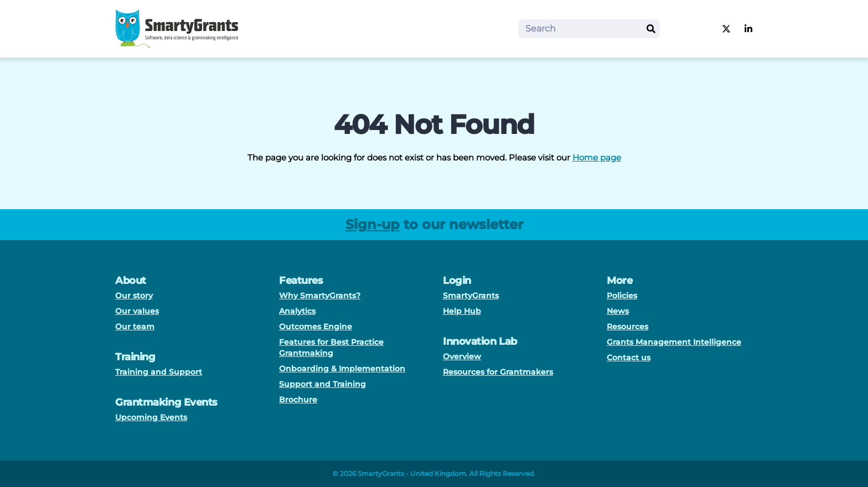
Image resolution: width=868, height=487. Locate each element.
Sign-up (373, 224)
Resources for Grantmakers (498, 372)
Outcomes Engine (316, 327)
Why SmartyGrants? (320, 296)
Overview (462, 356)
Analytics (297, 311)
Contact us (629, 358)
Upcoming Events (151, 417)
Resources (627, 327)
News (618, 311)
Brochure (298, 400)
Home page (597, 157)
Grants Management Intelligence (674, 342)
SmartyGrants (471, 296)
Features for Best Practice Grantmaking (331, 348)
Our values (137, 311)
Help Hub (462, 311)
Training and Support (159, 372)
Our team (135, 327)
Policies (622, 296)
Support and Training (322, 384)
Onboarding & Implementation (342, 369)
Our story (134, 296)
